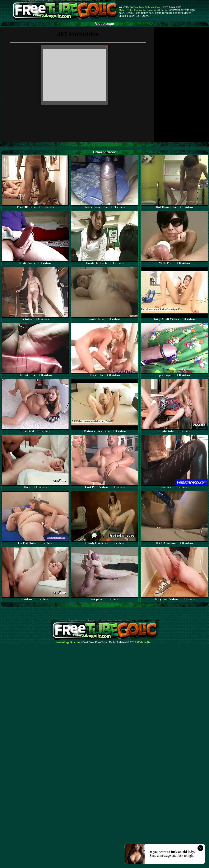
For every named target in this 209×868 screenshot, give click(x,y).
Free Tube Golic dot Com (147, 7)
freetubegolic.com (68, 642)
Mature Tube (126, 10)
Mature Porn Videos (145, 10)
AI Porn (162, 10)
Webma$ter (144, 642)
